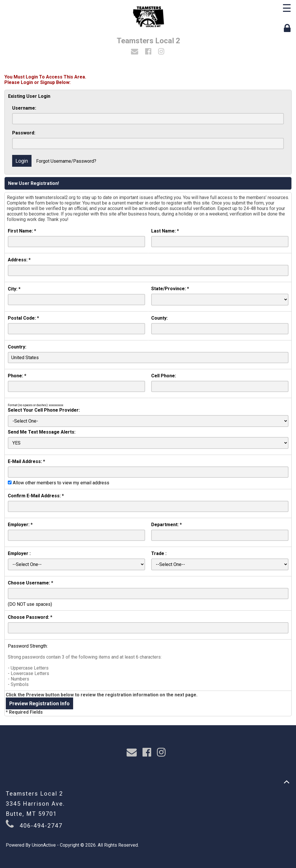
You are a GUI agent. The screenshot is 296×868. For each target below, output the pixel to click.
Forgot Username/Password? (66, 161)
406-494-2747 (41, 826)
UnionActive (44, 845)
